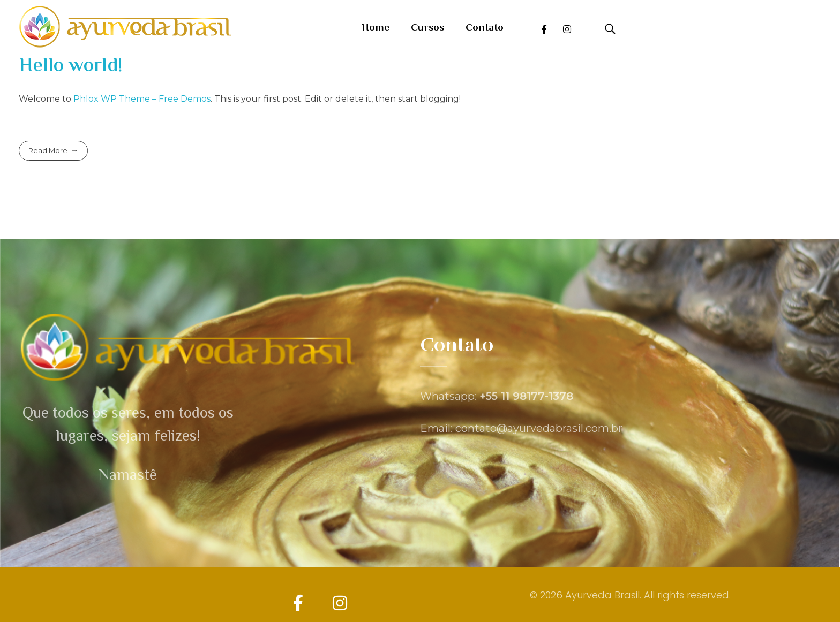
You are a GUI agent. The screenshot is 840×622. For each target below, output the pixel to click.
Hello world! (71, 67)
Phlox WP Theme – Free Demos (142, 99)
